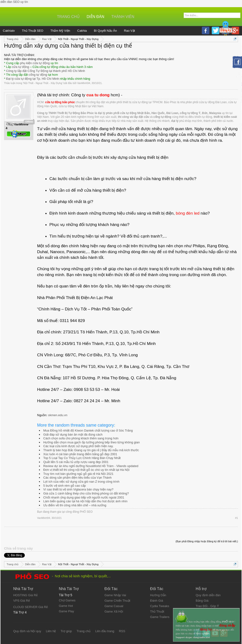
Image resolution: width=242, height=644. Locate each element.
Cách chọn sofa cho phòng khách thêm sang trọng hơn (81, 438)
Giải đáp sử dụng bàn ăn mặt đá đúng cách (73, 434)
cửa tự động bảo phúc (60, 102)
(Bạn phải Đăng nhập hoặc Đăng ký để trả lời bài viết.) (207, 541)
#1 (237, 518)
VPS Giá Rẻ (22, 601)
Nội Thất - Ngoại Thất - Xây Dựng (43, 83)
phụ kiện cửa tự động (35, 63)
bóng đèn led (188, 213)
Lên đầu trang (105, 631)
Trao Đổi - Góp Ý (207, 606)
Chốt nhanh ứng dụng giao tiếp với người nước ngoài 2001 (84, 497)
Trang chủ (68, 17)
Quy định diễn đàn (208, 595)
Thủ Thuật (157, 611)
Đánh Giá (157, 601)
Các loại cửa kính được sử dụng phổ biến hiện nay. (78, 446)
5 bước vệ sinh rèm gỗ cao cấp (65, 486)
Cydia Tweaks (160, 606)
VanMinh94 (84, 83)
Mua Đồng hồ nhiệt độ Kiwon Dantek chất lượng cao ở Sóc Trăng (88, 430)
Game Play (66, 611)
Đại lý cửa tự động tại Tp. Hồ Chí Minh (33, 79)
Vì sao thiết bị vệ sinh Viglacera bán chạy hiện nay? (78, 489)
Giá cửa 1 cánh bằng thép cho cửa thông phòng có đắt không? (86, 493)
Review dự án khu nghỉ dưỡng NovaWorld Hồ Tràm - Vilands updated (91, 466)
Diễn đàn (96, 17)
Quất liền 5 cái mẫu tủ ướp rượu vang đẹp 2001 (76, 462)
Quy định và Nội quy (27, 631)
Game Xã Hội (114, 611)
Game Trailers (160, 617)
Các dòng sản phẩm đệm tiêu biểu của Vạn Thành (77, 478)
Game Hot (66, 606)
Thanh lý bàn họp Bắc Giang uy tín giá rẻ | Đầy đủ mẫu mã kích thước (91, 450)
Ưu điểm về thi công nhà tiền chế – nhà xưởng (75, 505)
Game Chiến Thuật (117, 601)
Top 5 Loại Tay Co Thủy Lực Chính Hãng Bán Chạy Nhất (82, 458)
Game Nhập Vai (115, 595)
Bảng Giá (202, 601)
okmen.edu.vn (58, 415)
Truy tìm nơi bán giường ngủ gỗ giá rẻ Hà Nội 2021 (78, 474)
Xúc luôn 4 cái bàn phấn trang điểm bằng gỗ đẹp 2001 (80, 454)
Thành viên (123, 17)
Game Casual (114, 606)
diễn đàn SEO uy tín (14, 2)
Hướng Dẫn (158, 595)
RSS (122, 631)
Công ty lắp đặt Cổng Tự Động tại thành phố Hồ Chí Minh (46, 71)
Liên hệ (51, 631)
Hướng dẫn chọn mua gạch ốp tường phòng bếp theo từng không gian (91, 442)
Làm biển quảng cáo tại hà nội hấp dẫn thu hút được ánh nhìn (85, 501)
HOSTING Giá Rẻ (25, 595)
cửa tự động (21, 67)
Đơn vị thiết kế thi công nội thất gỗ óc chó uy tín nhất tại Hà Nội (86, 470)
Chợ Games (67, 600)
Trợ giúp (66, 631)
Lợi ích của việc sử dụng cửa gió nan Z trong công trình (81, 482)
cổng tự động (38, 75)
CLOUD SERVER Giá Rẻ (30, 607)
